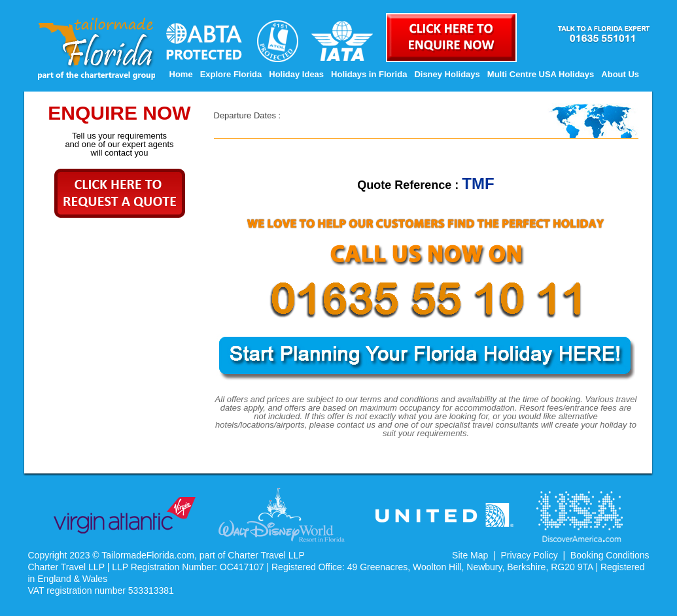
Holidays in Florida (369, 74)
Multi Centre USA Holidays (541, 74)
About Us (620, 74)
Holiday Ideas (296, 74)
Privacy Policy (529, 555)
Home (181, 74)
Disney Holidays (447, 74)
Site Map (470, 555)
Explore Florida (231, 74)
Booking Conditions (610, 555)
